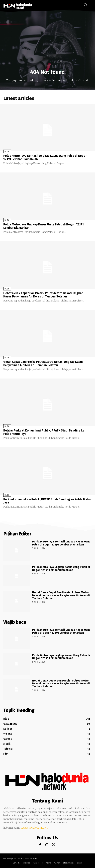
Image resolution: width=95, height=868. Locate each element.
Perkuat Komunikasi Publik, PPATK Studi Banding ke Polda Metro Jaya (47, 501)
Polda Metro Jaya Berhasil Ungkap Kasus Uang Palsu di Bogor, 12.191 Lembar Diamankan (45, 157)
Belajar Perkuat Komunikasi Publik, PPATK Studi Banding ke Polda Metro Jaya (44, 432)
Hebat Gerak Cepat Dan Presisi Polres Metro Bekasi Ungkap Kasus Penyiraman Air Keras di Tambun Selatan (43, 295)
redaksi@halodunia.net (34, 828)
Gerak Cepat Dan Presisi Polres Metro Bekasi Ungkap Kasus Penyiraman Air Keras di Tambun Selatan (43, 363)
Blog (7, 151)
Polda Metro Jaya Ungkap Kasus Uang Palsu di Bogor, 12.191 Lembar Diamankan (43, 226)
